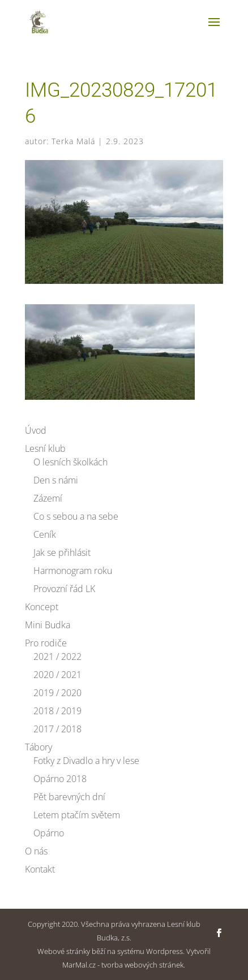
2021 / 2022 (57, 657)
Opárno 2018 (60, 779)
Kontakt (40, 869)
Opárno (49, 833)
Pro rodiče (46, 643)
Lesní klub (45, 448)
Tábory (39, 747)
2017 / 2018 (57, 729)
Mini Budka (48, 625)
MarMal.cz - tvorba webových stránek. (124, 965)
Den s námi (56, 480)
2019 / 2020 (57, 693)
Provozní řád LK (64, 589)
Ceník (45, 534)
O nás (36, 851)
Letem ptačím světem (77, 815)
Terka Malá (73, 141)
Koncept (42, 607)
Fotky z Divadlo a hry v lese (86, 761)
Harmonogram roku (73, 571)
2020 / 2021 (57, 675)
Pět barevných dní (69, 797)
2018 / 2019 (57, 711)
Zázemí (48, 498)
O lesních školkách (70, 462)
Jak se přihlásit (62, 552)
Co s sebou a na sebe (76, 516)
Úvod (36, 430)
